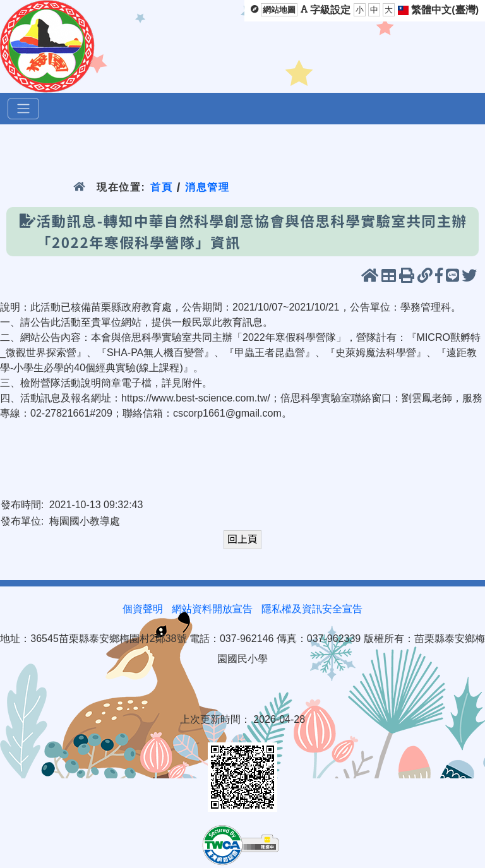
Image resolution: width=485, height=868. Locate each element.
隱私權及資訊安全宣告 (312, 609)
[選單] (23, 109)
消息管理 (207, 187)
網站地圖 (279, 10)
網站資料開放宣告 (212, 609)
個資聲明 (143, 609)
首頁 (161, 187)
